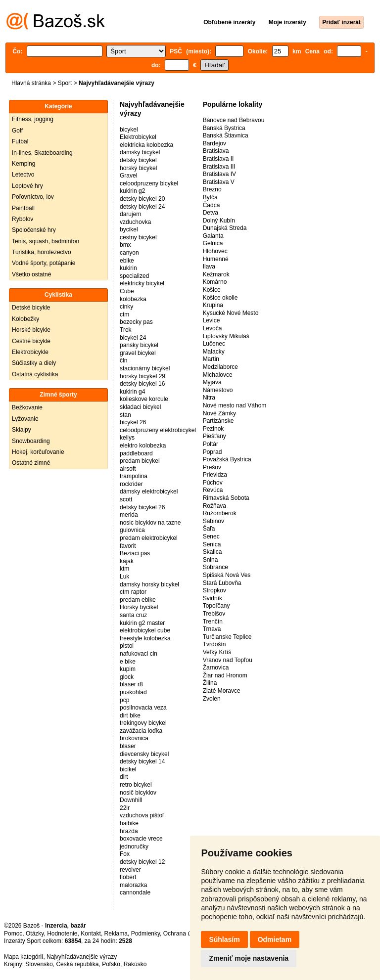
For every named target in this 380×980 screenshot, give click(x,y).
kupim (128, 669)
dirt (124, 777)
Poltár (211, 444)
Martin (211, 359)
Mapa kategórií (24, 957)
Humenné (216, 259)
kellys (127, 438)
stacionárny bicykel (145, 368)
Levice (212, 320)
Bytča (210, 197)
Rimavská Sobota (226, 498)
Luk (124, 577)
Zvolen (212, 699)
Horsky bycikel (139, 607)
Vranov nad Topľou (228, 660)
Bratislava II (218, 159)
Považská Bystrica (227, 459)
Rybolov (23, 219)
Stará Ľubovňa (222, 583)
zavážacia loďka (141, 731)
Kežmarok (216, 274)
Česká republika (77, 964)
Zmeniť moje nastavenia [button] (249, 958)
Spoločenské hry (34, 230)
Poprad (213, 452)
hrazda (129, 831)
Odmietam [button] (275, 939)
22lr (125, 808)
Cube (127, 291)
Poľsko (111, 964)
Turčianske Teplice (227, 637)
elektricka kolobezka (146, 145)
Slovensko (39, 964)
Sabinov (214, 521)
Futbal (20, 141)
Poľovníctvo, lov (33, 197)
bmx (125, 245)
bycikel (129, 229)
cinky (126, 307)
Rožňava (214, 506)
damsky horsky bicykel (149, 584)
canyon (129, 253)
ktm (124, 569)
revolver (130, 870)
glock (127, 677)
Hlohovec (215, 251)
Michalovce (218, 375)
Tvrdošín (214, 644)
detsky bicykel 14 (142, 761)
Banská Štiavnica (226, 135)
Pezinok (214, 429)
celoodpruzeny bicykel (149, 183)
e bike (128, 662)
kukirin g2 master (142, 623)
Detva (211, 213)
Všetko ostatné (31, 274)
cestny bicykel (138, 237)
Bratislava (216, 151)
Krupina (213, 305)
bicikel (128, 769)
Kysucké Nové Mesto (231, 313)
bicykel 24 (133, 338)
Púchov (213, 483)
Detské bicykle (31, 308)
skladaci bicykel (140, 407)
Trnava (212, 629)
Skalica (213, 552)
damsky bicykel (140, 152)
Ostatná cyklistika (35, 374)
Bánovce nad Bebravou (234, 120)
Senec (211, 536)
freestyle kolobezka (145, 638)
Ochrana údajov (184, 934)
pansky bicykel (139, 345)
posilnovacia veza (143, 708)
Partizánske (218, 421)
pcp (124, 700)
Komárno (215, 282)
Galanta (213, 236)
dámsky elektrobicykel (149, 491)
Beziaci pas (135, 553)
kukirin (128, 268)
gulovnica (132, 530)
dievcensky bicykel (144, 754)
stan (125, 415)
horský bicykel (138, 168)
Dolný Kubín (219, 221)
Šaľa (209, 529)
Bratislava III (219, 167)
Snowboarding (31, 441)
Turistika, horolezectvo (42, 252)
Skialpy (22, 430)
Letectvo (23, 175)
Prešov (212, 467)
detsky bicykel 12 (142, 862)
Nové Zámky (219, 413)
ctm (124, 314)
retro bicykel (136, 785)
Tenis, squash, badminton (46, 241)
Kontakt (91, 934)
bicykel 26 (133, 422)
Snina (211, 560)
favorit (128, 546)
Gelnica (213, 243)
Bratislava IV (219, 174)
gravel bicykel (138, 353)
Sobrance (215, 567)
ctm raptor (133, 592)
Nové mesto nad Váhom (235, 405)
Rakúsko (135, 964)
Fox (125, 854)
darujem (130, 214)
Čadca (212, 205)
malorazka (133, 885)
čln (123, 360)
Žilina (210, 683)
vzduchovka (135, 222)
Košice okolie (220, 298)
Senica (212, 544)
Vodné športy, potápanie (44, 263)
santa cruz (133, 615)
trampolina (134, 476)
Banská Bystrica (224, 128)
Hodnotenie (62, 934)
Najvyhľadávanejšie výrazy (82, 957)
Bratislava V (219, 182)
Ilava (209, 267)
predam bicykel (140, 461)
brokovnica (134, 738)
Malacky (214, 352)
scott (126, 499)
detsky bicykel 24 (142, 207)
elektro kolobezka (143, 445)
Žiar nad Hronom (225, 675)
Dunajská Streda (225, 228)
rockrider (131, 484)
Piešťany (214, 436)
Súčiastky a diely (34, 363)
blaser (128, 746)
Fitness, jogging (33, 119)
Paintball (23, 208)
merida (129, 515)
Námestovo (218, 390)
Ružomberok (220, 513)
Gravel (128, 176)
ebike (127, 261)
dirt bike (130, 715)
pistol (127, 646)
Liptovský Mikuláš (226, 336)
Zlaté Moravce (222, 691)
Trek (126, 330)
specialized (134, 276)
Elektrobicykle (30, 352)
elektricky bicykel (142, 283)
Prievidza (215, 475)
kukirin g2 (132, 191)
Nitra (209, 398)
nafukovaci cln (139, 654)
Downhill (131, 800)
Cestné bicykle (31, 341)
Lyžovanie (25, 419)
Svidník (213, 598)
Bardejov (214, 143)
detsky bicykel (138, 160)
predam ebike (138, 600)
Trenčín (213, 622)
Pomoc (13, 934)
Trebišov (214, 614)
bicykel (129, 130)
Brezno (212, 189)
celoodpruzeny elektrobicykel (158, 430)
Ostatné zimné (31, 463)
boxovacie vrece (141, 839)
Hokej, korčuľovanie (38, 452)
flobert (128, 877)
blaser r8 (131, 684)
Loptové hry (27, 186)
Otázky (35, 934)
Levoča (213, 328)
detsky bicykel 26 (142, 507)
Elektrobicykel (138, 137)
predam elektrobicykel (149, 538)
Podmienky (145, 934)
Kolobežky (25, 319)
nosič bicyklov (138, 793)
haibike (129, 823)
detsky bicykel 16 (142, 384)
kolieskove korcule (144, 399)
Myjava (212, 382)
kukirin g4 (132, 392)
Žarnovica (216, 668)
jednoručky (134, 846)
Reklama (116, 934)
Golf (17, 131)
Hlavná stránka (31, 83)
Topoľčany (216, 606)
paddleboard (136, 453)
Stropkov (214, 590)
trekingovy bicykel (143, 723)
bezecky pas (136, 322)
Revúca (213, 490)
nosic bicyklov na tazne (150, 523)
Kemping (24, 164)
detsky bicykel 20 (142, 199)
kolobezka (133, 299)
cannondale (135, 892)
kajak (127, 561)
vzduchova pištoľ (142, 815)
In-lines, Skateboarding (42, 153)
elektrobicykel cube (145, 630)
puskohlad (133, 692)
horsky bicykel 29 (142, 376)
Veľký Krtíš (217, 652)
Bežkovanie (27, 407)
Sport (65, 83)
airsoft (128, 469)
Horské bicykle (31, 330)
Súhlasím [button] (224, 939)
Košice (212, 290)
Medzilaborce (220, 367)
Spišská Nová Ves (227, 575)
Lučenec (214, 344)
